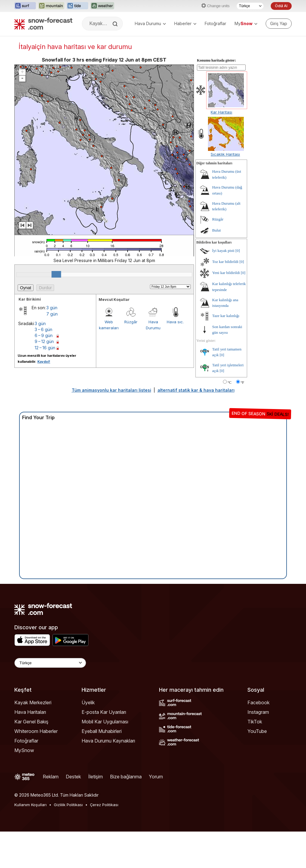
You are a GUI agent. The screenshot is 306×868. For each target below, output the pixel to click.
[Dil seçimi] (250, 6)
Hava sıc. (175, 322)
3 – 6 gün (43, 329)
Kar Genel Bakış (31, 722)
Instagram (258, 712)
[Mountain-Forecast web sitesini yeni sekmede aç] (51, 6)
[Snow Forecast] (43, 24)
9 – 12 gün (44, 341)
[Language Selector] (50, 663)
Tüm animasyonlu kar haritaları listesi (111, 390)
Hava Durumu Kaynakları (108, 741)
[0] (238, 251)
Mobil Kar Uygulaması (105, 722)
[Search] (116, 24)
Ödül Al (281, 6)
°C (230, 382)
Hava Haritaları (30, 712)
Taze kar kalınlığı (226, 316)
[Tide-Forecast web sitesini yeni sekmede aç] (77, 6)
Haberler (185, 23)
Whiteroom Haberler (36, 731)
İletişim (95, 777)
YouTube (257, 731)
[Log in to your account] (279, 24)
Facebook (258, 702)
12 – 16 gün (45, 348)
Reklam (51, 777)
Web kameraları (109, 325)
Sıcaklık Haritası (225, 154)
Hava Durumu (150, 23)
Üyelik (88, 702)
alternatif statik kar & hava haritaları (196, 390)
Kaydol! (44, 362)
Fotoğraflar (215, 23)
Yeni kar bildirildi (226, 273)
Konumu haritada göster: (217, 60)
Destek (73, 777)
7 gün (52, 314)
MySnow (24, 750)
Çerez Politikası (104, 805)
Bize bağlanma (126, 777)
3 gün (52, 308)
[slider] (56, 274)
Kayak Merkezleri (33, 702)
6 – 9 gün (44, 335)
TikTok (255, 722)
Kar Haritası (221, 112)
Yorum (156, 777)
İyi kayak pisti (223, 251)
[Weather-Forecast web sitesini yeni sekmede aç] (102, 6)
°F (242, 382)
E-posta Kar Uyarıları (104, 712)
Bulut (217, 230)
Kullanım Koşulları (30, 805)
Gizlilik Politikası (68, 805)
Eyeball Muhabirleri (102, 731)
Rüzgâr (131, 322)
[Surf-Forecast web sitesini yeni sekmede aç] (25, 6)
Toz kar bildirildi (225, 262)
